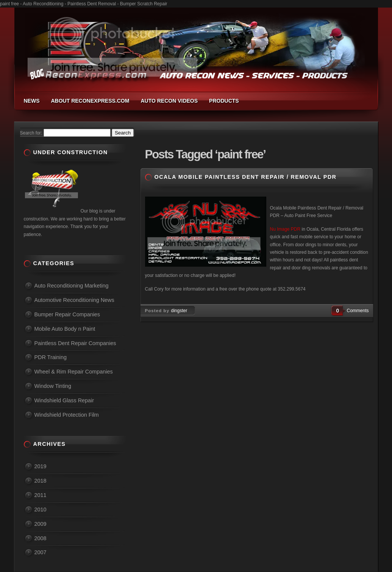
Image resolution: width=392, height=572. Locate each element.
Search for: (31, 133)
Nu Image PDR (285, 229)
